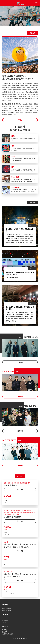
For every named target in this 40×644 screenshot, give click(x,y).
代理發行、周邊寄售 (8, 634)
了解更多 (20, 120)
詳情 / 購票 (20, 490)
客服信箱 (5, 630)
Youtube (5, 622)
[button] (4, 28)
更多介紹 (20, 362)
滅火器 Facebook (7, 610)
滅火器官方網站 (7, 608)
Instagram (5, 620)
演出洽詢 (5, 632)
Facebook (5, 618)
